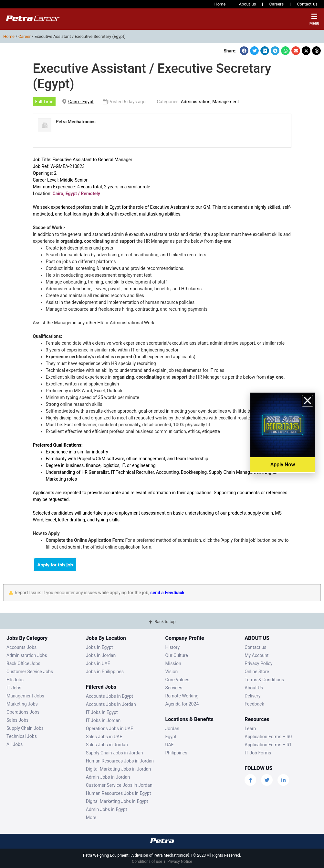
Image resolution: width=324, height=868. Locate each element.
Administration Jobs (27, 655)
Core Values (178, 680)
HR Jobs (15, 680)
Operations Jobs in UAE (110, 729)
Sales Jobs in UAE (104, 737)
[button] (244, 51)
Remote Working (182, 696)
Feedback (254, 704)
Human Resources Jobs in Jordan (120, 761)
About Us (254, 688)
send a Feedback (167, 593)
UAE (170, 745)
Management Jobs (25, 696)
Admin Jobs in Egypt (107, 809)
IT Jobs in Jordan (103, 720)
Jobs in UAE (98, 663)
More (91, 818)
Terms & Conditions (264, 680)
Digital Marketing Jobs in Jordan (118, 769)
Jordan (172, 729)
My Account (256, 655)
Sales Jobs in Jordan (107, 745)
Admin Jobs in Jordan (108, 777)
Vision (172, 672)
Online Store (257, 672)
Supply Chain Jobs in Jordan (115, 753)
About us (247, 4)
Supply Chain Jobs (25, 728)
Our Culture (177, 655)
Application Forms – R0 (268, 737)
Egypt (171, 737)
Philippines (176, 753)
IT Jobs (14, 688)
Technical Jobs (22, 736)
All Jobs (15, 744)
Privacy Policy (258, 663)
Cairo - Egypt (81, 102)
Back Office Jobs (23, 663)
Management (225, 102)
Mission (173, 663)
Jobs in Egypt (99, 647)
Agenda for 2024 (182, 704)
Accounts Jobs (21, 647)
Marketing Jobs (22, 704)
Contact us (307, 4)
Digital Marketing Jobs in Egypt (117, 801)
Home (220, 4)
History (173, 647)
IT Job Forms (258, 753)
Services (174, 688)
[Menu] (314, 17)
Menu (314, 23)
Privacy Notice (180, 862)
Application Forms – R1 (268, 745)
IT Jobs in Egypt (102, 712)
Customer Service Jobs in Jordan (119, 785)
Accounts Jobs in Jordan (111, 704)
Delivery (252, 696)
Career (25, 36)
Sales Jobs (17, 720)
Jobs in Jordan (101, 655)
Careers (276, 4)
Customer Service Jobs (30, 672)
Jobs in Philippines (105, 672)
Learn (250, 729)
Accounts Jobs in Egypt (110, 696)
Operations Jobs (23, 712)
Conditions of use (147, 862)
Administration (196, 102)
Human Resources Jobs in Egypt (118, 793)
